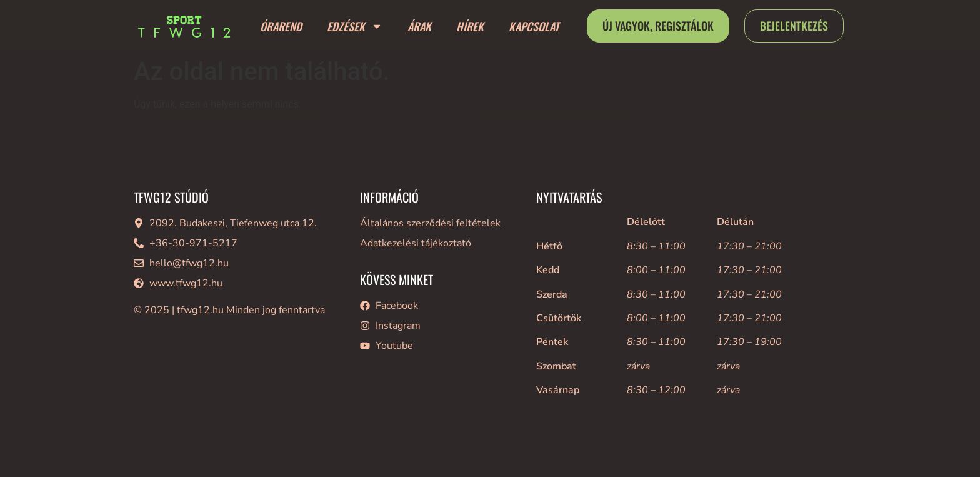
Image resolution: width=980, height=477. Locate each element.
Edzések (355, 26)
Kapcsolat (534, 26)
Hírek (470, 26)
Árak (419, 26)
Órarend (281, 26)
